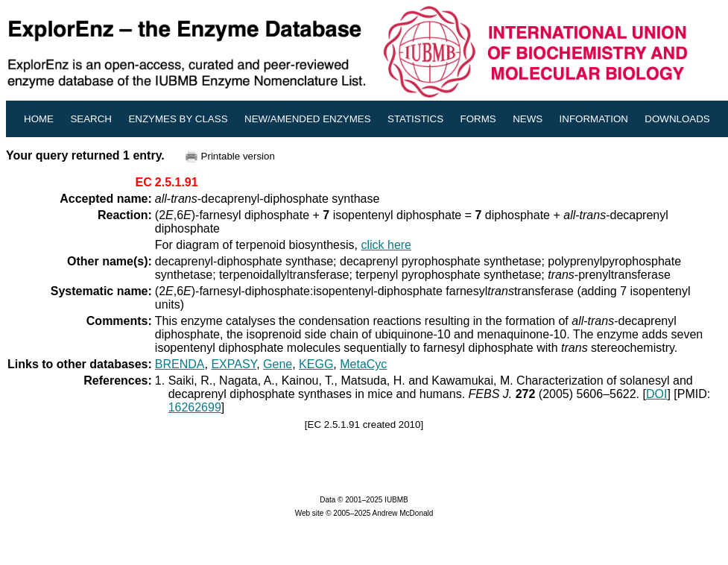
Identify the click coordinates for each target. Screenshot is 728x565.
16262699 (195, 407)
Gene (278, 364)
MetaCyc (363, 364)
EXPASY (234, 364)
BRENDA (180, 364)
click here (386, 245)
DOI (656, 394)
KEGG (316, 364)
